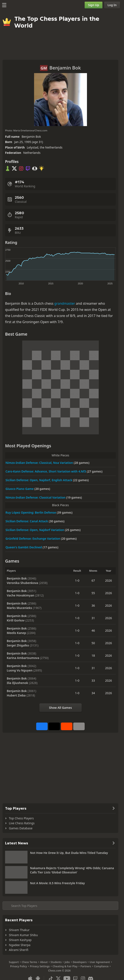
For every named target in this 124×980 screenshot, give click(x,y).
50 (93, 643)
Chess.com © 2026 (59, 971)
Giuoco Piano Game (20, 489)
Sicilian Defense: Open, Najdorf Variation (35, 530)
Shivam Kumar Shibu (23, 935)
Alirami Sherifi (19, 950)
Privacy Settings (40, 966)
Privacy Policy (19, 966)
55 (93, 593)
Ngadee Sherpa (20, 945)
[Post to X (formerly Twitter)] (54, 726)
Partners (86, 966)
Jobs (67, 962)
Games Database (21, 828)
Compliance (101, 966)
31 (93, 618)
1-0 (77, 580)
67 (93, 580)
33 (93, 680)
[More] (79, 726)
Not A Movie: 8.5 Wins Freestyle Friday (57, 883)
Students (56, 962)
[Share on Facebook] (42, 726)
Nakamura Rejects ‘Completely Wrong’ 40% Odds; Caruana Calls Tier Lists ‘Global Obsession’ (72, 870)
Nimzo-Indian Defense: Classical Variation (36, 497)
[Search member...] (60, 906)
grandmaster (65, 303)
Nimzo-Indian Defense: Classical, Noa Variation (40, 463)
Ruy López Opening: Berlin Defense (31, 512)
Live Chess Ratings (22, 823)
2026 (109, 580)
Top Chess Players (21, 818)
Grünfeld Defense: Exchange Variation (33, 539)
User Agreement (100, 962)
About (44, 962)
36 (93, 605)
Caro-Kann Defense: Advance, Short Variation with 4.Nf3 (46, 471)
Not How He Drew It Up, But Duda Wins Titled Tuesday (69, 853)
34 (93, 693)
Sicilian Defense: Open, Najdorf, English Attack (39, 480)
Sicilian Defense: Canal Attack (27, 521)
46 (93, 630)
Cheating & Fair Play (65, 966)
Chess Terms (30, 962)
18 (93, 655)
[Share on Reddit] (67, 726)
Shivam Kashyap (20, 940)
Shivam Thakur (19, 930)
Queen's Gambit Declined (24, 547)
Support (14, 962)
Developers (80, 962)
